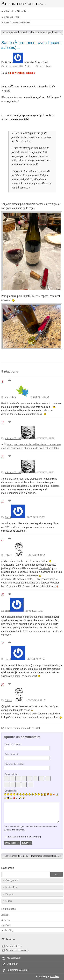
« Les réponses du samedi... (16, 32)
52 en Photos (45, 66)
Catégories (12, 880)
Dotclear (55, 976)
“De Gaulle (44, 568)
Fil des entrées (14, 946)
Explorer (27, 586)
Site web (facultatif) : (14, 764)
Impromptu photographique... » (46, 32)
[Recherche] (25, 875)
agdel (7, 611)
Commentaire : (12, 774)
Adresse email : (12, 754)
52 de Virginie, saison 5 (22, 73)
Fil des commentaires (17, 950)
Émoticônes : (11, 791)
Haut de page (9, 909)
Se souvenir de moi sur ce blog (24, 837)
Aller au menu (11, 17)
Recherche (8, 868)
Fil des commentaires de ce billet (23, 728)
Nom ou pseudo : (13, 744)
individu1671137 (13, 438)
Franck (8, 517)
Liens (9, 901)
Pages (9, 894)
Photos (28, 66)
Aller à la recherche (16, 22)
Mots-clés (11, 887)
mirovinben (10, 397)
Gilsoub (8, 555)
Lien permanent (12, 66)
